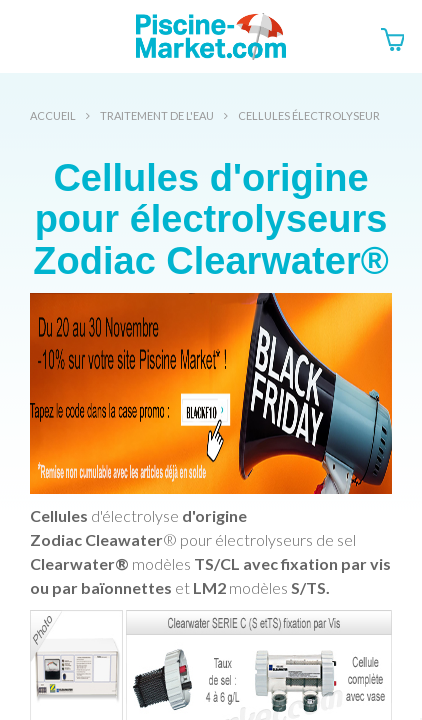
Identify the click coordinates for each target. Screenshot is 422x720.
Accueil (53, 115)
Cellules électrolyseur (309, 115)
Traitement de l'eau (157, 115)
